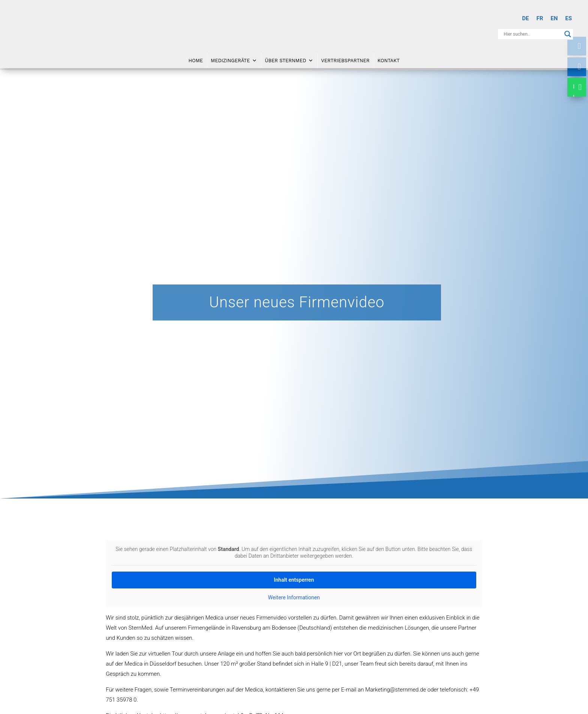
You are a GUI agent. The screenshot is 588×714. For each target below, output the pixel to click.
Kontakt (389, 61)
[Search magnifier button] (568, 34)
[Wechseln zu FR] (540, 19)
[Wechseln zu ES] (568, 19)
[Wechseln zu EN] (554, 19)
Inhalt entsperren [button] (294, 580)
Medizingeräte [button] (234, 61)
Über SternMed (289, 61)
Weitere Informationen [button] (294, 597)
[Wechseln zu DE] (525, 19)
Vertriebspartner (345, 61)
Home (196, 61)
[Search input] (532, 34)
